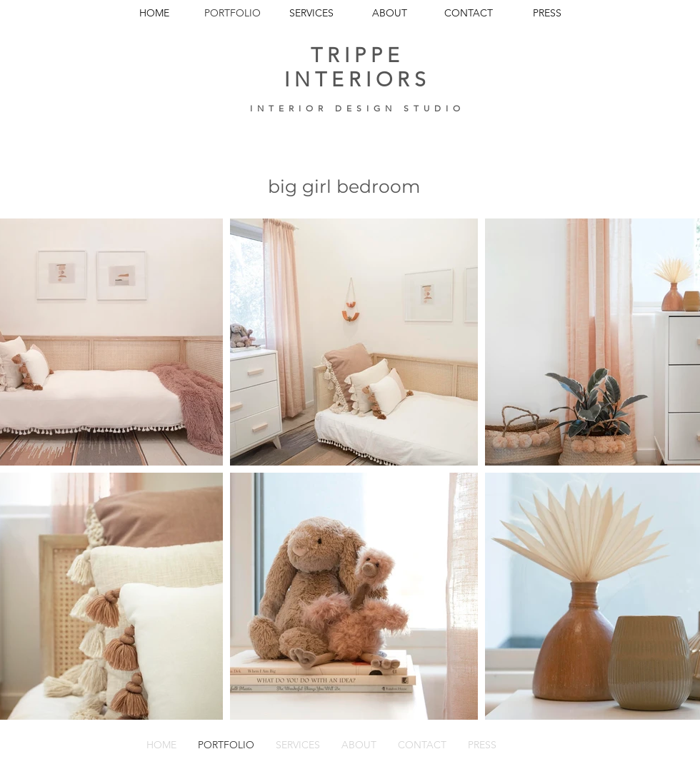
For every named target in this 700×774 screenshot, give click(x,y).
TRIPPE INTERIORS (357, 67)
